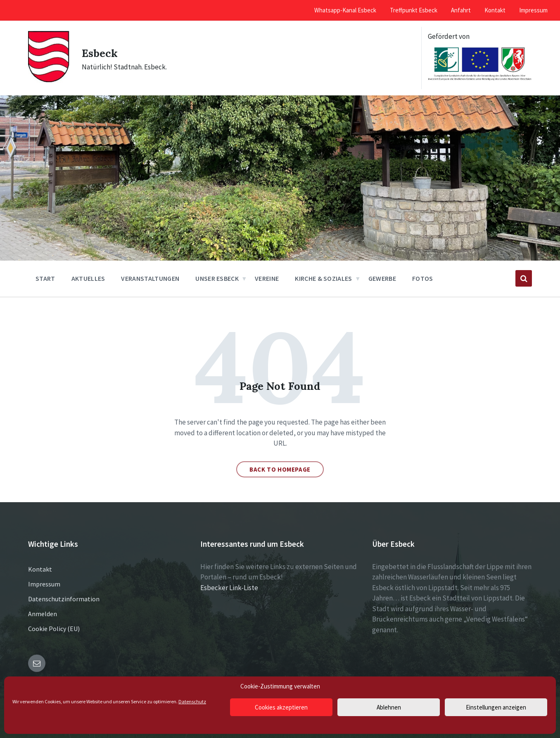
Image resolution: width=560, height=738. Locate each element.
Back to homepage (280, 469)
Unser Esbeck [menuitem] (217, 278)
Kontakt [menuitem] (495, 10)
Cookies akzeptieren (281, 707)
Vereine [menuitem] (267, 278)
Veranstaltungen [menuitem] (150, 278)
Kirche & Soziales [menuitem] (323, 278)
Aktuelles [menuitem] (88, 278)
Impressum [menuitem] (533, 10)
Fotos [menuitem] (423, 278)
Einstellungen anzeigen (496, 707)
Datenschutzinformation (64, 599)
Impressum (44, 584)
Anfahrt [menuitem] (461, 10)
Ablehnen (389, 707)
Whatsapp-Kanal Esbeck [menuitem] (345, 10)
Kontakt (40, 569)
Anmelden (43, 614)
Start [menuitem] (45, 278)
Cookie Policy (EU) (54, 629)
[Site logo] (49, 81)
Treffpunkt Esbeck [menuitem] (414, 10)
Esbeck (102, 52)
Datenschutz (192, 701)
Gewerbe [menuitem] (382, 278)
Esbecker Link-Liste (229, 588)
